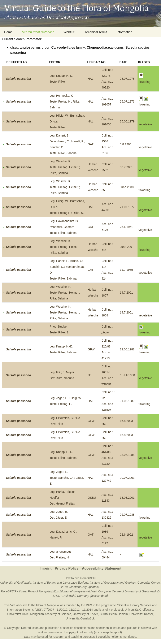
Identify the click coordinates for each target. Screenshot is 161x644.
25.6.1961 (126, 227)
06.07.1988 (127, 515)
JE (89, 375)
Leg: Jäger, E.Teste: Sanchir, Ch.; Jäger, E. (67, 478)
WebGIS (69, 32)
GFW (91, 349)
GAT (91, 144)
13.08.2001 (127, 498)
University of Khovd (85, 614)
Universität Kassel (141, 614)
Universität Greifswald (139, 610)
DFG (89, 605)
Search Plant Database (38, 32)
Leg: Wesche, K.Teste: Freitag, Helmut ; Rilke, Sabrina (65, 167)
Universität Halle (18, 614)
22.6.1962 (126, 535)
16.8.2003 (126, 421)
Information (124, 32)
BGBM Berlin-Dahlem (114, 614)
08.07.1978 (127, 79)
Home (8, 32)
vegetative (145, 124)
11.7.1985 (126, 270)
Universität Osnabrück (80, 618)
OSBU (92, 498)
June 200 (126, 247)
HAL (90, 79)
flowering (144, 190)
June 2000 (127, 187)
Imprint (46, 568)
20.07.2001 (127, 478)
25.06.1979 (127, 121)
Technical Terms (96, 32)
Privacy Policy (67, 568)
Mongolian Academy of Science (51, 614)
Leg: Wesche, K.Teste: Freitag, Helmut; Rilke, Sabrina (64, 247)
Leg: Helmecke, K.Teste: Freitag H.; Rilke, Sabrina (65, 101)
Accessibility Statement (102, 568)
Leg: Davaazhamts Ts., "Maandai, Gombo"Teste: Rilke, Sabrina (65, 227)
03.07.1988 (127, 455)
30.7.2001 (126, 167)
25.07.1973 (127, 101)
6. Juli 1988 (127, 375)
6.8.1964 (126, 144)
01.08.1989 (127, 401)
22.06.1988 (127, 349)
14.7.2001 (126, 293)
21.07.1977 (127, 207)
